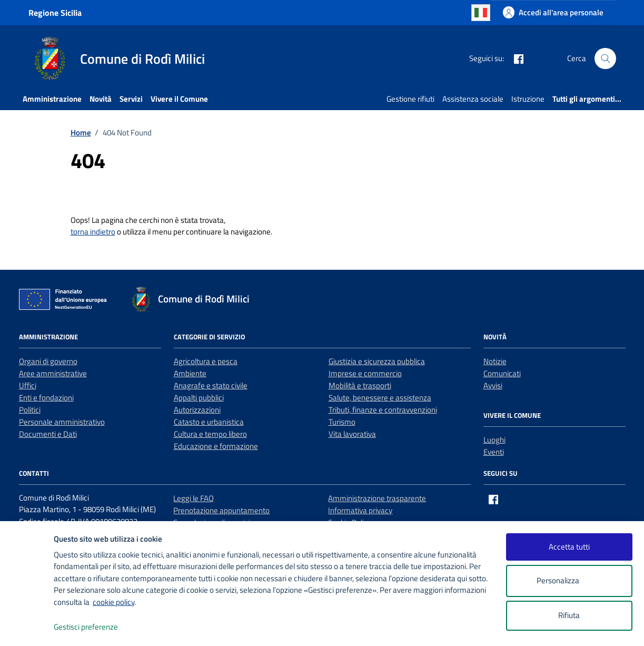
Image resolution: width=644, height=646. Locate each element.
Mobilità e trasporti (360, 385)
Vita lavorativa (352, 434)
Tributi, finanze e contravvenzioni (383, 410)
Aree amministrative (53, 373)
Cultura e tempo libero (210, 434)
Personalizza (569, 581)
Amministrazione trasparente (377, 498)
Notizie (495, 361)
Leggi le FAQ (194, 498)
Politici (30, 410)
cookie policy (113, 602)
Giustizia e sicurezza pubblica (377, 361)
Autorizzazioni (197, 410)
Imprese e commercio (365, 373)
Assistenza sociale (473, 99)
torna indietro (93, 232)
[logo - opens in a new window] (27, 627)
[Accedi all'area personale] (553, 12)
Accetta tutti (569, 547)
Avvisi (493, 385)
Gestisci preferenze (97, 627)
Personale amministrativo (62, 422)
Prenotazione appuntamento (221, 510)
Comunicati (502, 373)
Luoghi (494, 440)
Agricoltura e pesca (206, 361)
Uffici (28, 385)
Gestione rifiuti (410, 99)
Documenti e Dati (48, 434)
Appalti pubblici (199, 398)
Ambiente (190, 373)
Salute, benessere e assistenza (380, 398)
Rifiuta (569, 615)
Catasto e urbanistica (209, 422)
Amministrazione (52, 99)
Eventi (494, 452)
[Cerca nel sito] (605, 58)
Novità (101, 99)
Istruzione (528, 99)
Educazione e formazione (216, 446)
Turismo (342, 422)
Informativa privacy (360, 510)
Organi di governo (48, 361)
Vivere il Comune (179, 99)
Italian (481, 13)
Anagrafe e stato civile (211, 385)
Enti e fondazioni (46, 398)
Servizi (131, 99)
